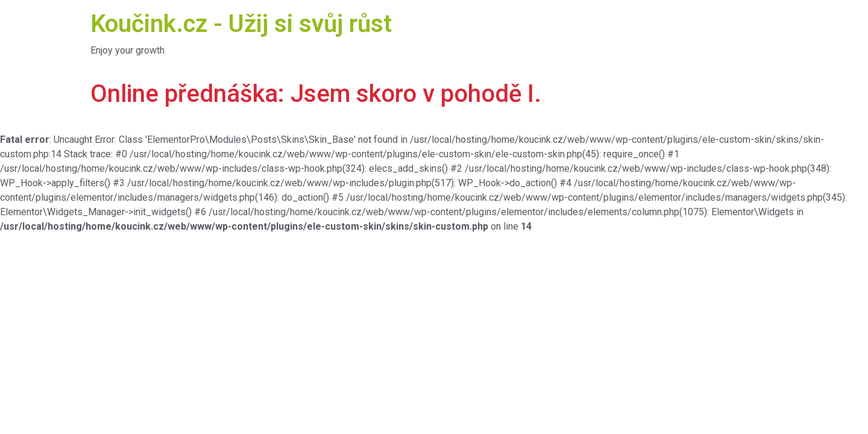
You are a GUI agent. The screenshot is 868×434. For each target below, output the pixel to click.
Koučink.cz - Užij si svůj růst (241, 24)
